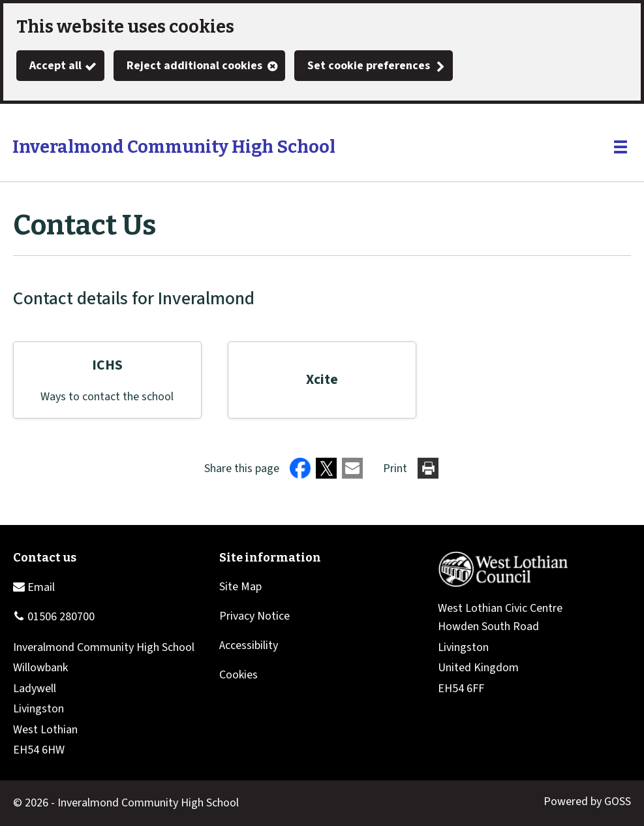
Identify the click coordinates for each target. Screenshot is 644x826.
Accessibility (249, 645)
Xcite (322, 380)
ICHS (107, 365)
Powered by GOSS (587, 802)
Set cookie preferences (369, 66)
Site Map (240, 587)
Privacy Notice (254, 616)
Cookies (238, 675)
